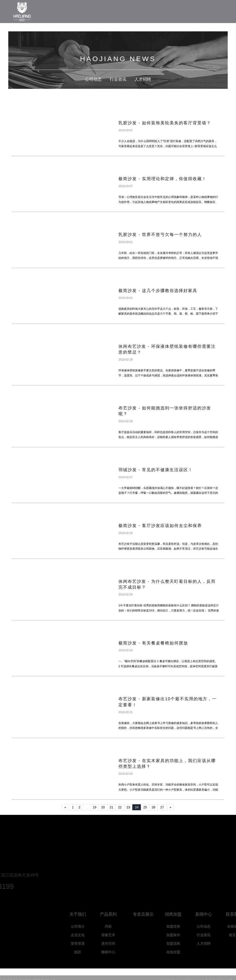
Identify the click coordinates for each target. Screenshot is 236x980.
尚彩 (115, 926)
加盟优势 (180, 926)
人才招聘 (143, 79)
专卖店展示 (151, 914)
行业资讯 (118, 79)
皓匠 (84, 952)
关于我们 (84, 914)
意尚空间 (115, 943)
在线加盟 (180, 952)
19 (95, 807)
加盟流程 (180, 943)
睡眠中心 (115, 952)
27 (162, 807)
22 (120, 807)
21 (112, 807)
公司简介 (84, 926)
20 (103, 807)
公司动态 (93, 79)
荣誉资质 (84, 943)
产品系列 (115, 914)
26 (154, 807)
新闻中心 (210, 914)
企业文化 (84, 935)
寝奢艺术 (115, 935)
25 (145, 807)
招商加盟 (180, 914)
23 (128, 807)
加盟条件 (180, 935)
